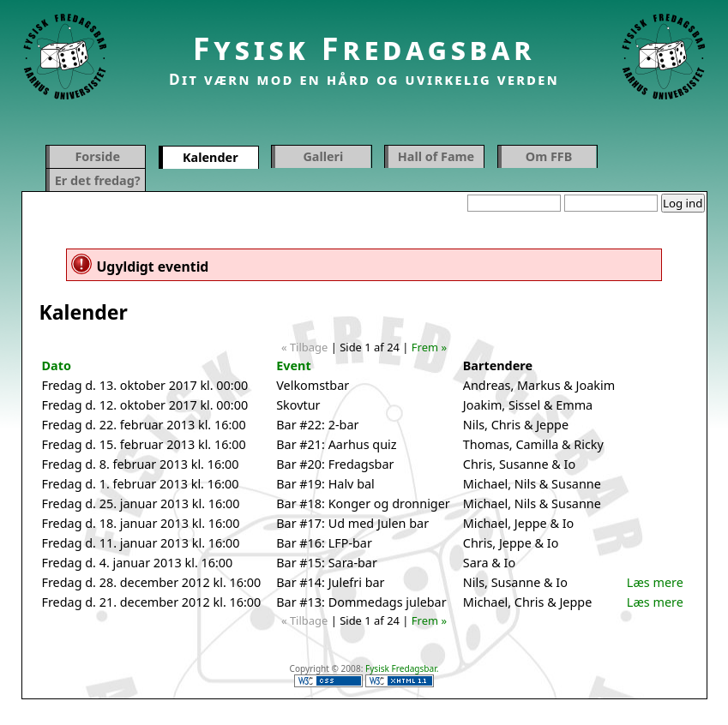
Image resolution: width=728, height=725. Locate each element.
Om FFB (549, 156)
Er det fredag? (98, 180)
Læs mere (655, 582)
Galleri (323, 156)
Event (293, 365)
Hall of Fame (436, 156)
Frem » (429, 347)
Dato (57, 365)
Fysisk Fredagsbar (364, 48)
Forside (97, 156)
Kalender (211, 157)
